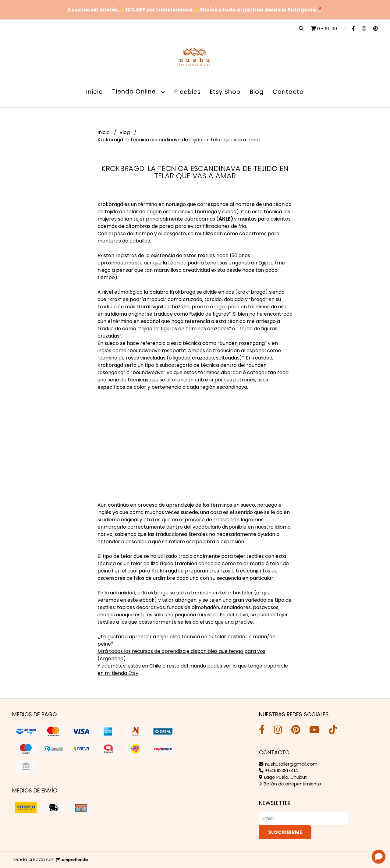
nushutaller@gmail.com (288, 764)
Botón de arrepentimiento (290, 784)
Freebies (188, 92)
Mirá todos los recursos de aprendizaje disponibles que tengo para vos (181, 651)
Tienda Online (139, 92)
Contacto (288, 92)
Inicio (95, 92)
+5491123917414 (278, 771)
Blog (257, 92)
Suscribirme (285, 832)
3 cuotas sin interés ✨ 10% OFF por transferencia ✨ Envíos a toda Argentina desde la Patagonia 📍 (195, 10)
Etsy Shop (225, 92)
